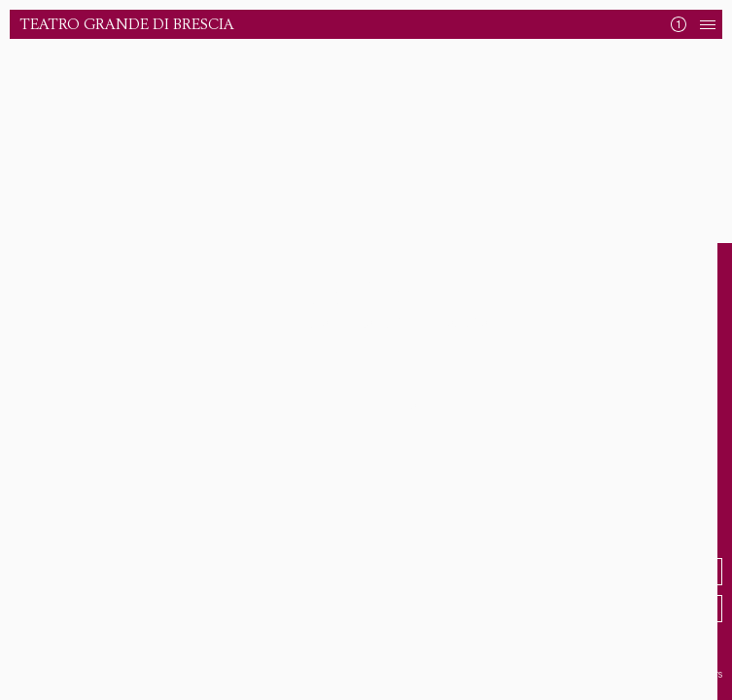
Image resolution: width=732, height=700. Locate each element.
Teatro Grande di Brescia (127, 25)
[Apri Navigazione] (708, 24)
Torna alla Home (359, 407)
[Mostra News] (679, 24)
